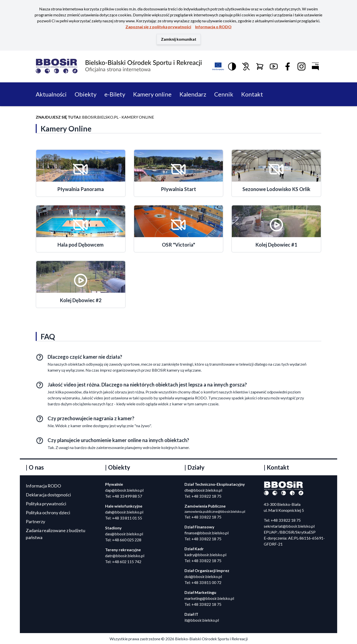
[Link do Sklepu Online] (260, 66)
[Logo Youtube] (274, 66)
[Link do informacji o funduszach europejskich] (218, 66)
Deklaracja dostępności (48, 495)
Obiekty (86, 94)
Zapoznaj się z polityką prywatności (158, 27)
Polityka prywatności (46, 504)
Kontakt (252, 94)
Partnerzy (35, 521)
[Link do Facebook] (288, 66)
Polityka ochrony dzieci (48, 513)
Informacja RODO (43, 486)
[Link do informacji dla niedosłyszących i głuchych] (246, 66)
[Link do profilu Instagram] (301, 66)
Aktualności (51, 94)
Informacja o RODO (213, 27)
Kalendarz (193, 94)
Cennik (224, 94)
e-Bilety (115, 94)
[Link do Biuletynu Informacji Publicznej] (315, 66)
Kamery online (152, 94)
